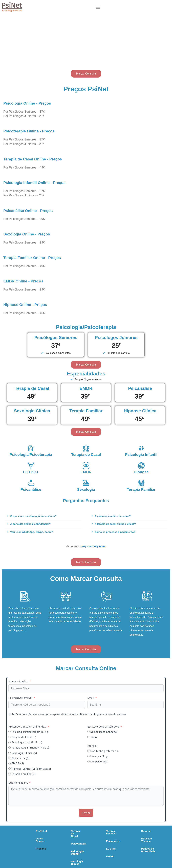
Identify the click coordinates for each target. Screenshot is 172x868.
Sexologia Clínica (60, 854)
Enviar (86, 813)
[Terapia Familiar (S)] (9, 774)
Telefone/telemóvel (20, 698)
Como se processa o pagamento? (116, 532)
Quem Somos (23, 839)
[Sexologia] (86, 483)
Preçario (19, 847)
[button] (98, 7)
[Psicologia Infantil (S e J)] (9, 743)
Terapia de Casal (86, 454)
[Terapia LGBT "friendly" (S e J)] (9, 748)
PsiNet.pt (20, 831)
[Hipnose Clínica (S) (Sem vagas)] (9, 769)
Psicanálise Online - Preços (32, 210)
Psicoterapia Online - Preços (33, 131)
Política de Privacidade (143, 847)
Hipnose (141, 472)
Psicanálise (31, 489)
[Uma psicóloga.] (88, 757)
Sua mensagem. (18, 783)
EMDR (86, 472)
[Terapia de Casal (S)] (9, 737)
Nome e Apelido (18, 682)
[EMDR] (86, 466)
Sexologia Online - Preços (30, 234)
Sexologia (86, 489)
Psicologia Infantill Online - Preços (39, 182)
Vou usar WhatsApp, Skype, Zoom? (33, 532)
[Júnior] (88, 737)
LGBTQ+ (96, 847)
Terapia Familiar (141, 489)
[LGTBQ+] (31, 466)
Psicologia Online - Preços (31, 103)
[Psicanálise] (31, 483)
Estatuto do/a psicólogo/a (103, 727)
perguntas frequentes (93, 547)
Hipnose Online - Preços (29, 304)
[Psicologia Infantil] (141, 448)
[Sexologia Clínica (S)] (9, 753)
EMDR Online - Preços (26, 281)
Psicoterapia (57, 839)
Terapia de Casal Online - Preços (37, 159)
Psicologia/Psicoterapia (33, 454)
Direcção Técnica (140, 839)
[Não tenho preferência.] (88, 751)
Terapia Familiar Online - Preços (37, 257)
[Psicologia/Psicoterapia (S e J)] (9, 732)
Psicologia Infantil (141, 454)
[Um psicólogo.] (88, 762)
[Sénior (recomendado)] (88, 732)
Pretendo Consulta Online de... (27, 727)
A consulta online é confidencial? (32, 524)
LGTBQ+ (31, 472)
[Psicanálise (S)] (9, 758)
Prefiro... (93, 746)
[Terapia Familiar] (141, 483)
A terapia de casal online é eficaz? (116, 524)
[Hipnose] (141, 466)
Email (91, 698)
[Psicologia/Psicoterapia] (31, 448)
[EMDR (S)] (9, 764)
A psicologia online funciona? (114, 516)
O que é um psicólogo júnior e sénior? (35, 516)
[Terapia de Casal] (86, 448)
